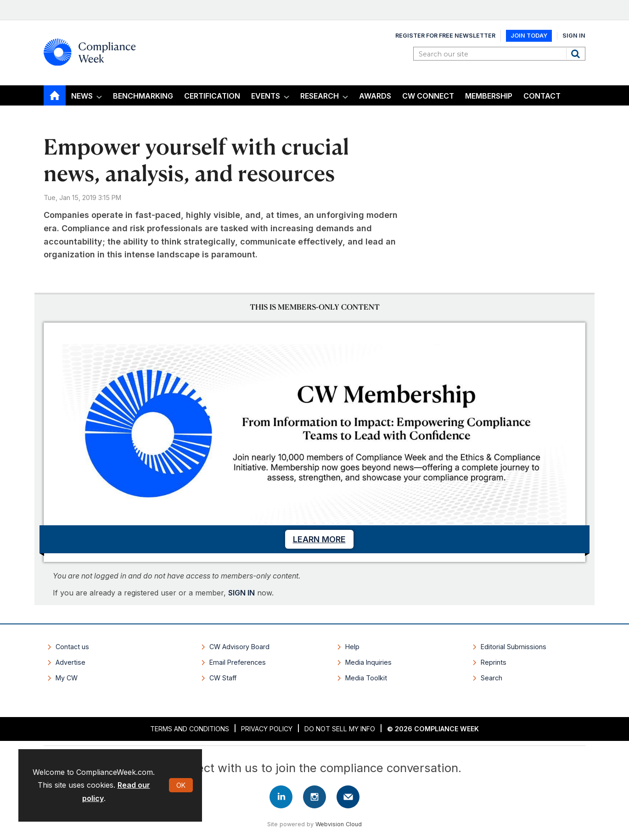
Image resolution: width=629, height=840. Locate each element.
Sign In (574, 36)
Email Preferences (238, 662)
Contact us (72, 647)
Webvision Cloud (339, 824)
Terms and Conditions (190, 729)
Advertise (70, 662)
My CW (67, 678)
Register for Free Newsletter (445, 36)
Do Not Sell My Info (340, 729)
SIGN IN (241, 593)
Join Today (529, 36)
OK (181, 785)
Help (352, 647)
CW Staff (223, 678)
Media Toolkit (366, 678)
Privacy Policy (267, 729)
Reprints (494, 662)
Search (577, 54)
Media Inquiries (368, 662)
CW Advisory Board (239, 647)
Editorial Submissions (514, 647)
